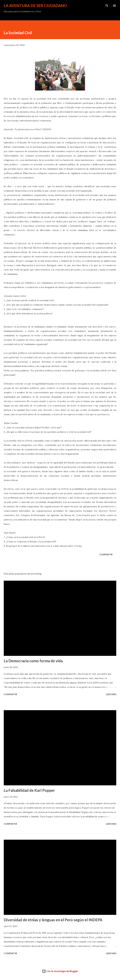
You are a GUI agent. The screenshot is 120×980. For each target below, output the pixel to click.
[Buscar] (107, 6)
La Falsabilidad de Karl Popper (29, 790)
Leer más (111, 694)
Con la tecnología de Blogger (60, 971)
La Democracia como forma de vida (33, 661)
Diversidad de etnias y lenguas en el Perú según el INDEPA (53, 920)
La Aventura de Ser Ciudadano (35, 6)
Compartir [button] (106, 554)
